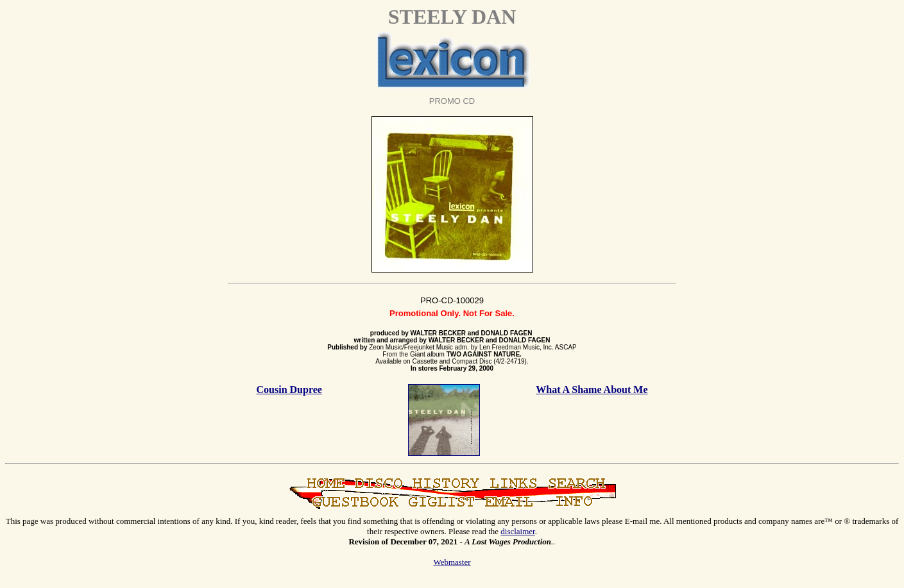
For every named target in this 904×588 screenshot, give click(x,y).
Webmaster (452, 562)
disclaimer (517, 531)
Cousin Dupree (289, 390)
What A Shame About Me (592, 390)
